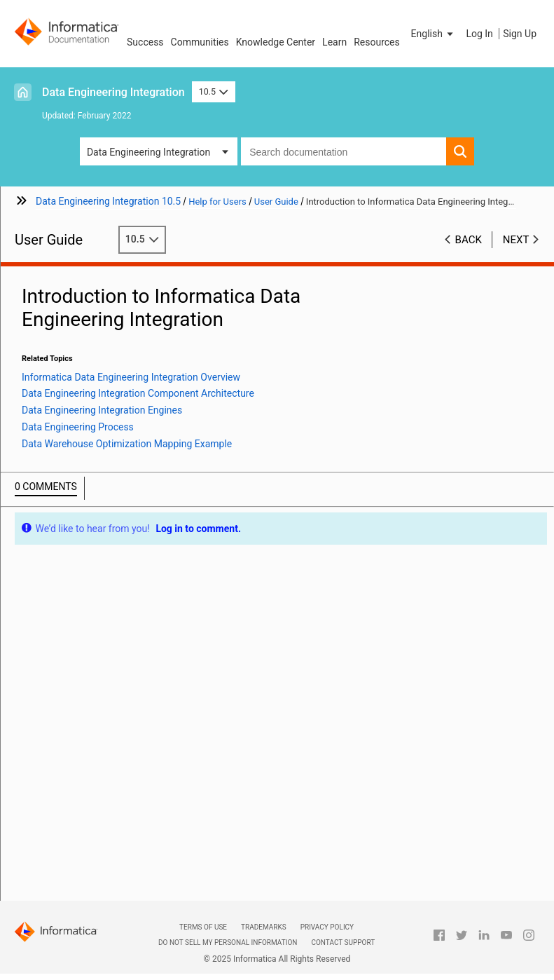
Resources (377, 42)
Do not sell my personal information (228, 942)
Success (145, 42)
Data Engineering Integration (113, 92)
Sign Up (520, 34)
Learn (334, 42)
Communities (200, 42)
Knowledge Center (276, 42)
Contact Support (343, 942)
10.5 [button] (214, 91)
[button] (434, 34)
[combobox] (344, 151)
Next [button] (516, 240)
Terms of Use (203, 927)
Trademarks (264, 927)
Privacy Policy (327, 927)
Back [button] (469, 240)
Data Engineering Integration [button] (148, 152)
